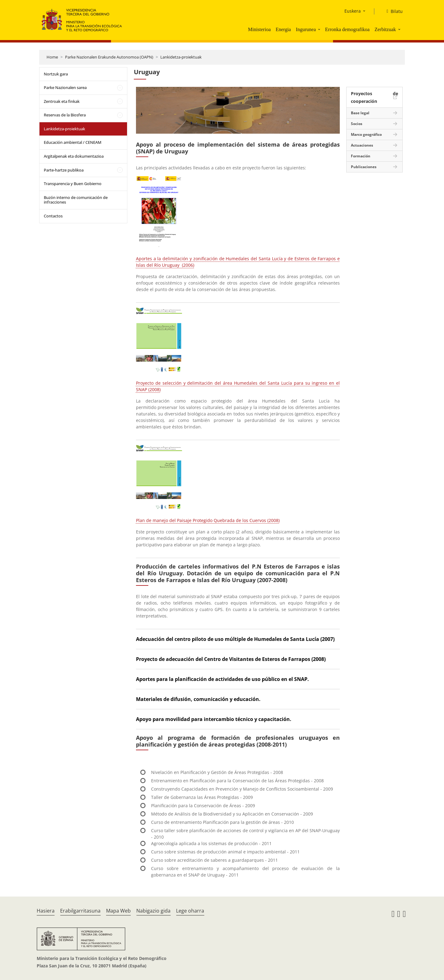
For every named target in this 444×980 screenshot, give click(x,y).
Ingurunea (306, 29)
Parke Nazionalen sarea (65, 87)
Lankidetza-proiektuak (181, 57)
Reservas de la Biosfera (65, 115)
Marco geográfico (366, 134)
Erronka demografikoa (347, 29)
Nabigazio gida (153, 911)
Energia (283, 29)
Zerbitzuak (385, 29)
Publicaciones (364, 167)
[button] (320, 29)
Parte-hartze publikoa (64, 170)
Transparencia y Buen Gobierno (73, 184)
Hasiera (46, 911)
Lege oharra (190, 911)
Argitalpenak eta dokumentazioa (74, 156)
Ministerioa (259, 29)
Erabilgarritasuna (80, 911)
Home (52, 57)
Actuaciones (362, 145)
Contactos (53, 216)
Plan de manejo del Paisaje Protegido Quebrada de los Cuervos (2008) (208, 520)
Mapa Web (118, 911)
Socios (357, 124)
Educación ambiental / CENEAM (73, 142)
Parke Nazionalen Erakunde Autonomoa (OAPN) (109, 57)
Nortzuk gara (56, 74)
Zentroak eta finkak (62, 101)
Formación (361, 156)
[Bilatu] (392, 11)
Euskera (353, 11)
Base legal (360, 113)
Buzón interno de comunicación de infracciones (76, 200)
